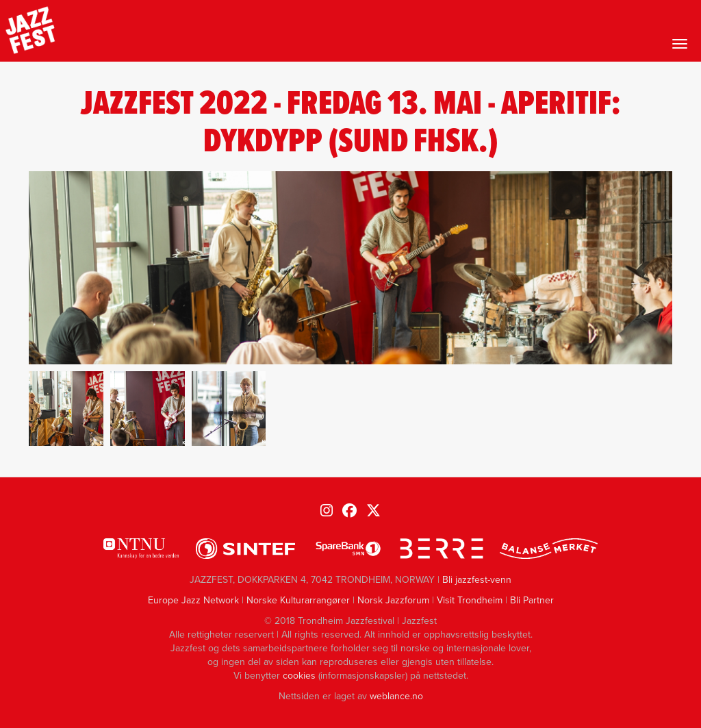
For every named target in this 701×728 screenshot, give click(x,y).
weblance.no (396, 696)
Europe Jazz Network (193, 600)
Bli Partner (532, 600)
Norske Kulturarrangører (298, 600)
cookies (299, 676)
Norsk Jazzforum (393, 600)
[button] (66, 409)
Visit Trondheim (470, 600)
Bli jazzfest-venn (477, 580)
